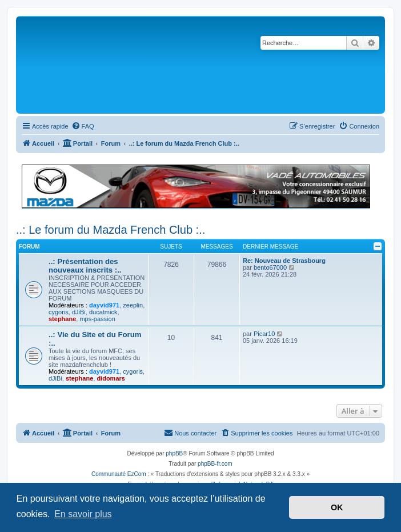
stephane (62, 319)
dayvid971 (104, 305)
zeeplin (133, 305)
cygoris (59, 312)
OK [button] (337, 507)
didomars (111, 378)
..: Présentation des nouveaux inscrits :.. (85, 266)
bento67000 (270, 267)
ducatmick (103, 312)
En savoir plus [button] (83, 514)
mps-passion (97, 319)
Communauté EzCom (119, 474)
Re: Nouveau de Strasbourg (284, 261)
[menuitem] (83, 126)
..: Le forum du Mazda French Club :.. (111, 230)
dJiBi (79, 312)
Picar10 (264, 334)
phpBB (174, 453)
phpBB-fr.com (215, 464)
